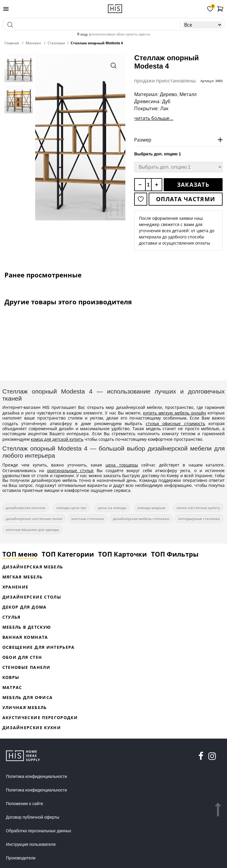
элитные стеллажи (88, 519)
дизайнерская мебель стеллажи (141, 519)
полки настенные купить (198, 508)
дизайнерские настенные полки (34, 519)
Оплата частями (186, 199)
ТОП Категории (68, 554)
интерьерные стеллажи (199, 519)
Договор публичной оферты (33, 817)
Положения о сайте (25, 804)
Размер (143, 140)
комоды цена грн (71, 508)
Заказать (193, 185)
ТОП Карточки (123, 554)
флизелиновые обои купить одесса (119, 34)
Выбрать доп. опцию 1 (158, 154)
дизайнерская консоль (26, 508)
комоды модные (151, 508)
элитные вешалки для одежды (32, 530)
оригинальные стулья (70, 470)
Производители (21, 858)
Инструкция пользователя (31, 844)
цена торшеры (122, 465)
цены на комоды (112, 508)
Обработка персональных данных (39, 831)
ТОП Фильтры (175, 554)
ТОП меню (20, 554)
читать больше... (154, 118)
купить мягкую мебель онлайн (175, 413)
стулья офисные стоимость (175, 424)
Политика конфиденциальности (37, 776)
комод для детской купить (57, 439)
